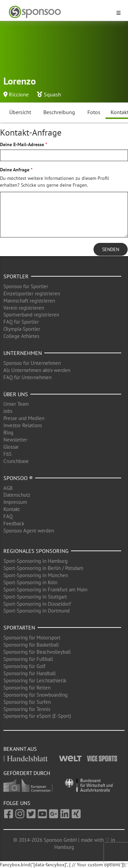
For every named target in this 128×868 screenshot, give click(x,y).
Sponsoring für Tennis (27, 709)
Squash (52, 94)
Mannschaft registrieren (29, 301)
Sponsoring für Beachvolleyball (37, 652)
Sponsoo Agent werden (29, 531)
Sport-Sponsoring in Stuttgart (35, 597)
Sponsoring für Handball (30, 673)
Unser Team (16, 404)
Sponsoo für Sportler (26, 286)
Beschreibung (59, 112)
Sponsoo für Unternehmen (32, 363)
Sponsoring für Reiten (27, 688)
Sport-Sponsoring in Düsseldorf (37, 604)
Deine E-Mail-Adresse (22, 144)
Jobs (8, 411)
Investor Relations (23, 425)
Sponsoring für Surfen (27, 702)
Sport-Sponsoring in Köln (30, 582)
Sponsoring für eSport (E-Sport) (37, 716)
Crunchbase (16, 461)
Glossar (11, 447)
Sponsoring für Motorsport (32, 638)
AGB (8, 488)
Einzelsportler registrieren (32, 293)
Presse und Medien (24, 418)
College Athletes (21, 336)
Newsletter (15, 440)
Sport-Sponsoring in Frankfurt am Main (45, 590)
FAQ (8, 516)
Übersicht (20, 112)
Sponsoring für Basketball (31, 645)
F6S (8, 454)
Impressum (15, 502)
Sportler (16, 276)
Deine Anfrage (15, 170)
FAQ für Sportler (21, 322)
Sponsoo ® (18, 478)
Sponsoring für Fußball (28, 659)
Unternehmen (23, 353)
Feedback (14, 523)
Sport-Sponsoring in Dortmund (37, 611)
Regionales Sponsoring (36, 551)
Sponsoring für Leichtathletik (35, 680)
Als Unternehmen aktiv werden (37, 370)
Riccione (19, 94)
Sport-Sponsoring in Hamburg (35, 561)
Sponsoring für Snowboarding (35, 695)
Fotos (94, 112)
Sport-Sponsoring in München (36, 575)
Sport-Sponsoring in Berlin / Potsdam (43, 568)
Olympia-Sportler (22, 329)
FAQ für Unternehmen (27, 377)
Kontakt (12, 509)
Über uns (16, 394)
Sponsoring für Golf (24, 666)
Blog (8, 432)
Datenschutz (17, 495)
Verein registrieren (24, 308)
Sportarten (19, 627)
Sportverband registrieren (31, 315)
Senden (111, 249)
